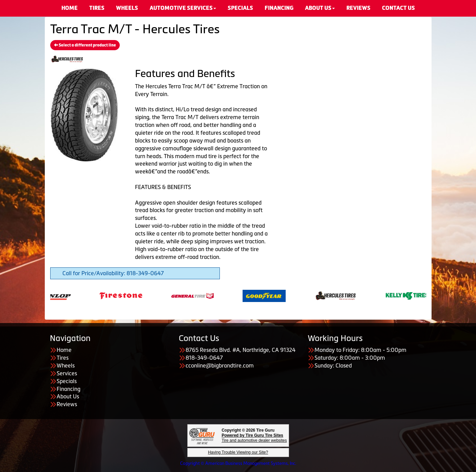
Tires (63, 358)
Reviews (67, 404)
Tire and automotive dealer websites (254, 438)
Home (64, 350)
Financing (69, 389)
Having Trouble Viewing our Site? (238, 452)
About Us (68, 396)
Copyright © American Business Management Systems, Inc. (238, 463)
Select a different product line (85, 45)
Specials (67, 381)
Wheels (66, 365)
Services (67, 373)
